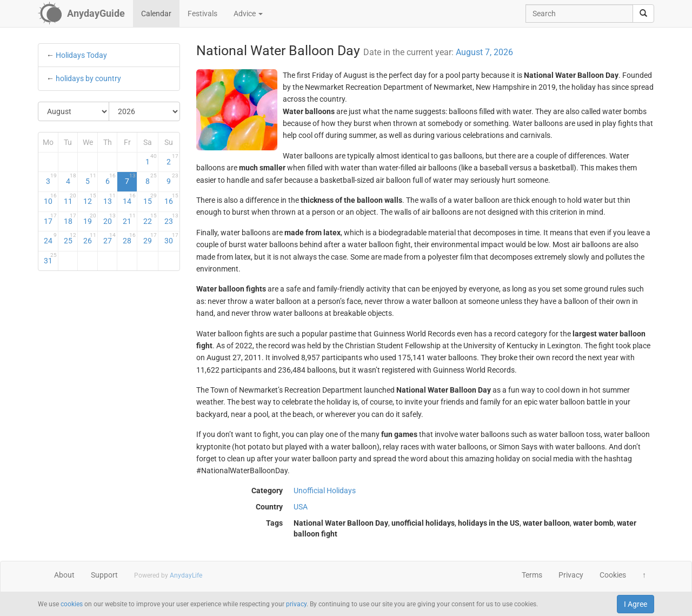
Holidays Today (81, 55)
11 (70, 199)
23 (171, 219)
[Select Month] (74, 111)
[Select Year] (144, 111)
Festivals (202, 14)
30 (171, 239)
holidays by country (88, 78)
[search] (643, 14)
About (64, 575)
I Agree (636, 604)
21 (129, 219)
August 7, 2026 (484, 52)
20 (110, 219)
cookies (72, 604)
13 (110, 199)
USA (301, 507)
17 (50, 219)
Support (104, 575)
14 (129, 199)
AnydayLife (186, 575)
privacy (296, 604)
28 (129, 239)
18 (70, 219)
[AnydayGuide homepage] (81, 14)
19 (90, 219)
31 (50, 259)
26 (90, 239)
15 (150, 199)
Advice (248, 14)
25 (70, 239)
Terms (532, 575)
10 (50, 199)
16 (171, 199)
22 (150, 219)
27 (110, 239)
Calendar (156, 14)
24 (50, 239)
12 (90, 199)
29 (150, 239)
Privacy (571, 575)
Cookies (613, 575)
